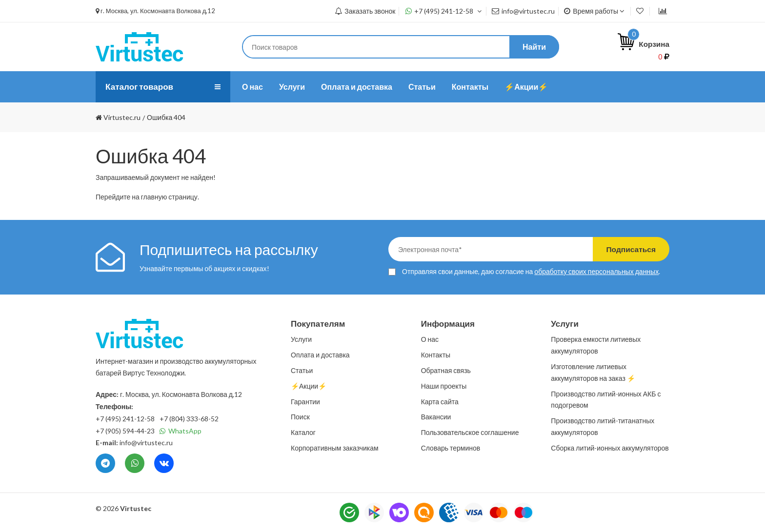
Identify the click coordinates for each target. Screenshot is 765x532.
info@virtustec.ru (523, 11)
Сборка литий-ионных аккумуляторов (610, 448)
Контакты (470, 87)
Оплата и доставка (357, 87)
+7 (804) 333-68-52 (189, 419)
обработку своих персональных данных (596, 271)
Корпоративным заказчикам (335, 448)
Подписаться (628, 249)
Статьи (422, 87)
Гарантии (305, 402)
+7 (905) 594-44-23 (125, 431)
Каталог (303, 432)
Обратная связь (446, 370)
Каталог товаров (141, 87)
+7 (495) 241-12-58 (444, 11)
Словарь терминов (451, 448)
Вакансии (436, 417)
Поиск (300, 417)
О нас (252, 87)
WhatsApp (181, 431)
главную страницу (169, 197)
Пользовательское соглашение (470, 432)
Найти (534, 47)
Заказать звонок (365, 11)
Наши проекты (444, 386)
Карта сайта (440, 402)
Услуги (292, 87)
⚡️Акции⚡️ (526, 87)
